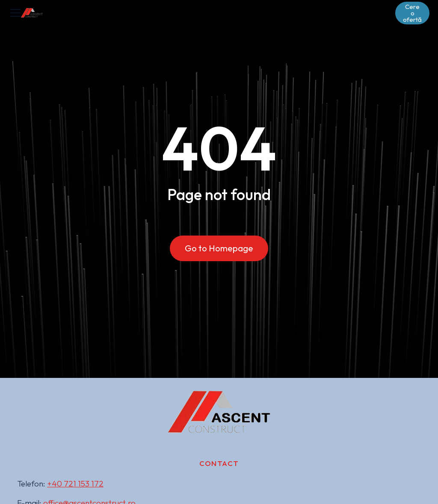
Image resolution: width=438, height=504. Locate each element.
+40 (75, 483)
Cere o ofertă (412, 13)
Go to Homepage (219, 248)
